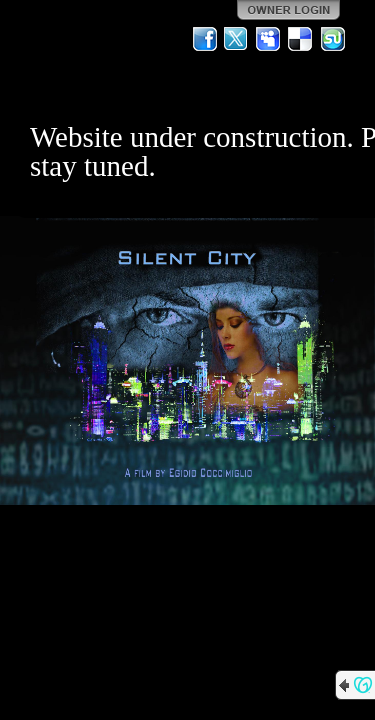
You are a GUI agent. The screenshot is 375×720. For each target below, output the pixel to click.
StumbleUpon (333, 39)
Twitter (237, 39)
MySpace (269, 39)
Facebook (205, 39)
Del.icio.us (301, 39)
